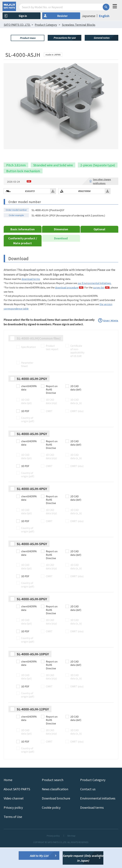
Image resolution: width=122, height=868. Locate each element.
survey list (99, 308)
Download (61, 259)
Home (8, 800)
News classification (55, 810)
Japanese (89, 16)
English (104, 16)
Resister (62, 16)
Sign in (23, 16)
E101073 (30, 212)
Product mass (28, 38)
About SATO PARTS (17, 810)
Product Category (93, 800)
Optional (99, 250)
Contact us (88, 810)
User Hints (111, 341)
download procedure (67, 308)
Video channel (14, 819)
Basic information (23, 250)
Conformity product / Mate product (23, 261)
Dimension (61, 250)
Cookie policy (51, 828)
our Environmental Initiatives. (95, 304)
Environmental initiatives (98, 819)
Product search (53, 800)
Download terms (92, 828)
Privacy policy (13, 828)
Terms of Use (13, 837)
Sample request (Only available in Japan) (83, 858)
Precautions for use (65, 38)
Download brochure (56, 819)
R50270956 (84, 212)
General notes (101, 38)
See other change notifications (102, 202)
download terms (31, 299)
